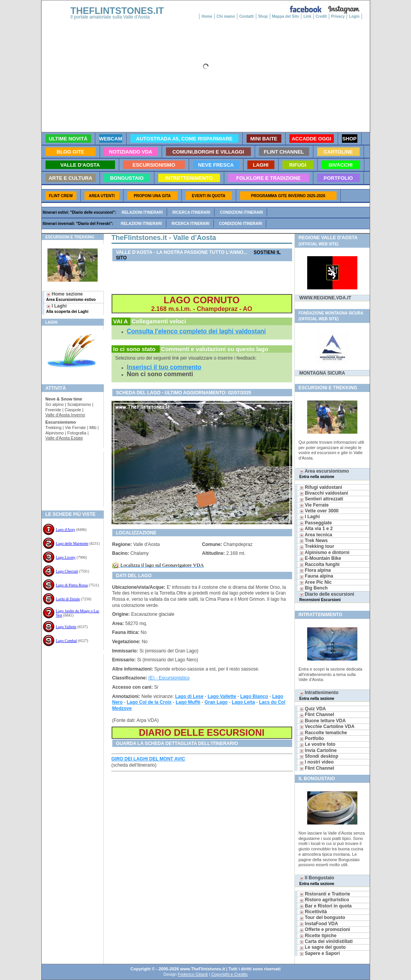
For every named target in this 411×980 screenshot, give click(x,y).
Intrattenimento (319, 695)
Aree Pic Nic (316, 582)
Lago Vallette (66, 627)
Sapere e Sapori (320, 953)
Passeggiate (316, 523)
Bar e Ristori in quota (326, 906)
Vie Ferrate (314, 505)
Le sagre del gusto (323, 947)
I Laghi (67, 308)
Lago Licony (66, 557)
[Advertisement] (70, 477)
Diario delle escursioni (327, 597)
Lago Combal (67, 641)
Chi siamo (226, 16)
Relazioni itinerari (142, 212)
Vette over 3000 (319, 511)
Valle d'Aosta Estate (64, 438)
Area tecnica (316, 535)
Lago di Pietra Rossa (72, 585)
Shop (263, 16)
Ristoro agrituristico (324, 900)
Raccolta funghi (320, 564)
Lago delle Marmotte (72, 543)
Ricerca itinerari (191, 212)
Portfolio (312, 738)
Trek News (314, 541)
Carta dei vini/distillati (326, 941)
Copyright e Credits (229, 974)
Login (354, 16)
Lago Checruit (67, 571)
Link (307, 16)
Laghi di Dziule (68, 599)
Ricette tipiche (318, 936)
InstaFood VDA (319, 924)
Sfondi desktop (319, 756)
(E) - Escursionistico (169, 678)
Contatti (247, 16)
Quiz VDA (313, 709)
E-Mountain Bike (320, 558)
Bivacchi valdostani (324, 493)
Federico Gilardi (193, 974)
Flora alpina (315, 570)
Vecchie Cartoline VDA (327, 727)
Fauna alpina (316, 576)
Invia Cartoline (318, 750)
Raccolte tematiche (323, 733)
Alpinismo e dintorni (325, 553)
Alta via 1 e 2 (316, 529)
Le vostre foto (318, 744)
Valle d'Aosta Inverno (65, 415)
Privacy (338, 16)
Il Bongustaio (317, 880)
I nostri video (317, 762)
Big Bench (314, 588)
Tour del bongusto (322, 917)
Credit (321, 16)
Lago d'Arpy (66, 530)
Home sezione (71, 297)
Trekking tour (317, 546)
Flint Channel (317, 715)
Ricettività (313, 912)
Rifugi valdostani (321, 487)
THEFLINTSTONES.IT (117, 11)
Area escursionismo (324, 474)
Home (207, 16)
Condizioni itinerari (242, 212)
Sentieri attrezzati (321, 499)
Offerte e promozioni (325, 929)
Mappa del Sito (286, 16)
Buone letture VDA (323, 721)
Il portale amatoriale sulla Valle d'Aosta (110, 17)
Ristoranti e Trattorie (325, 894)
